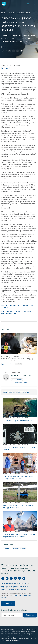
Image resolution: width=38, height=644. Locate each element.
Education (7, 549)
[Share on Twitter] (13, 51)
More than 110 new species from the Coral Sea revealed (19, 449)
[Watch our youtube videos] (24, 578)
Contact (5, 47)
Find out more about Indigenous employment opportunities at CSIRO (17, 312)
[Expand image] (19, 343)
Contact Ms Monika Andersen (20, 383)
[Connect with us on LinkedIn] (11, 578)
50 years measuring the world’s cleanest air (18, 421)
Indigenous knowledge (19, 549)
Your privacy (21, 590)
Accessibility (23, 584)
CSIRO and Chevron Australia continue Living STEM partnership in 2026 (18, 478)
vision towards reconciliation (11, 640)
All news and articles (23, 13)
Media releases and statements (16, 392)
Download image (12, 364)
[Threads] (20, 578)
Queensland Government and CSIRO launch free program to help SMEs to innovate (19, 536)
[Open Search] (34, 4)
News (12, 13)
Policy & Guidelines (8, 590)
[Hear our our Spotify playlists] (15, 578)
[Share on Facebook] (9, 51)
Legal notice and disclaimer (20, 587)
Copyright (5, 587)
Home (3, 13)
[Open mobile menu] (28, 4)
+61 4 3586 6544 (17, 379)
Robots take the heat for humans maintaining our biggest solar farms (18, 507)
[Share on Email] (22, 51)
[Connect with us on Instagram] (7, 578)
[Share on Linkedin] (18, 51)
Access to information (9, 584)
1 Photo (6, 68)
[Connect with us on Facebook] (3, 578)
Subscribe (30, 615)
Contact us (8, 603)
